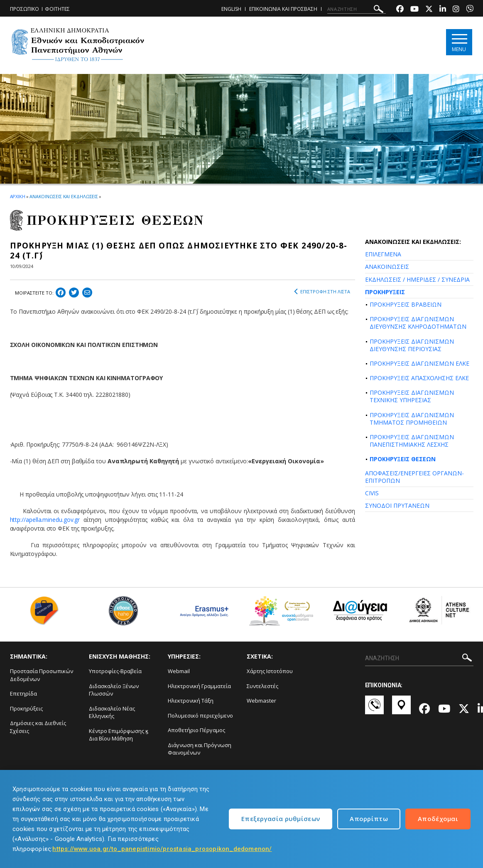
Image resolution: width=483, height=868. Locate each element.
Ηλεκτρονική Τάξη (191, 701)
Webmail (179, 671)
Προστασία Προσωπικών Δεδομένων (42, 675)
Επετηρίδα (23, 693)
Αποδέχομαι (438, 819)
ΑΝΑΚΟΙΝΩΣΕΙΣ (387, 267)
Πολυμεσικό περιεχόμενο (200, 716)
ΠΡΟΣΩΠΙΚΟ (25, 9)
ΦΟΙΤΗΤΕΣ (57, 9)
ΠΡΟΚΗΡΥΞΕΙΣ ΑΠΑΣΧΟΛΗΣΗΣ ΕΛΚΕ (419, 378)
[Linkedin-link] (443, 10)
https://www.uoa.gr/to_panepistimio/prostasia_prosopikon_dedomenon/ (162, 849)
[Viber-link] (470, 10)
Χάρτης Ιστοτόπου (270, 671)
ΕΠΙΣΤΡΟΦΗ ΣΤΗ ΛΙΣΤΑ (322, 292)
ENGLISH (231, 9)
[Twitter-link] (429, 10)
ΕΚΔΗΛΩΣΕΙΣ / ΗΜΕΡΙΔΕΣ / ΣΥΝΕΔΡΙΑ (417, 279)
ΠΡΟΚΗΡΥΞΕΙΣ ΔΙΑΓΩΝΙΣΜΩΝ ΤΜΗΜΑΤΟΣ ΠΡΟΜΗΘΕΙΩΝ (412, 419)
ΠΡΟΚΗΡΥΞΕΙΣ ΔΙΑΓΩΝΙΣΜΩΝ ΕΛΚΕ (419, 363)
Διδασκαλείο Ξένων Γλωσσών (114, 690)
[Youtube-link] (414, 10)
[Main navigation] (459, 42)
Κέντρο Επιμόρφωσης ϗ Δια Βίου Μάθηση (119, 735)
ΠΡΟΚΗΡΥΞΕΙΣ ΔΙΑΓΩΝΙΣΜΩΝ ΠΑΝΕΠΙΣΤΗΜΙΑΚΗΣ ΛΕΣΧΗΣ (412, 441)
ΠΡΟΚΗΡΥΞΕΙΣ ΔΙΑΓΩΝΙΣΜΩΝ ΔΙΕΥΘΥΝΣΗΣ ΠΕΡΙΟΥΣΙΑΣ (412, 345)
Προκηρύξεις (26, 708)
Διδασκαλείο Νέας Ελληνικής (112, 712)
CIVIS (372, 493)
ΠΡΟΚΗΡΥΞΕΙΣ (385, 292)
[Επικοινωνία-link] (374, 709)
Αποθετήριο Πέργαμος (196, 730)
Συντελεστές (262, 686)
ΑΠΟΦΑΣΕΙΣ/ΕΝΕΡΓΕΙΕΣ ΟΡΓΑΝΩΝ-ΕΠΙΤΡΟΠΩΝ (414, 477)
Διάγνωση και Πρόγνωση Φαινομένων (200, 749)
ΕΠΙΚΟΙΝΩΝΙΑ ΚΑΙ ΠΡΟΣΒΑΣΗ (283, 9)
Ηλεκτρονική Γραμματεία (199, 686)
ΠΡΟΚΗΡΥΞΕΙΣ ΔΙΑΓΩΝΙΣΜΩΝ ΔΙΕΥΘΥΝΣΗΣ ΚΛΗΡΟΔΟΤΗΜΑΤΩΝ (418, 323)
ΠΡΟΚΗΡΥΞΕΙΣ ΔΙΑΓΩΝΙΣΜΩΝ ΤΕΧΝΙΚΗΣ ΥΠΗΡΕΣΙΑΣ (412, 396)
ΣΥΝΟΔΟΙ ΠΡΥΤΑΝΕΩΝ (397, 505)
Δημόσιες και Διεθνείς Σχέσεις (38, 727)
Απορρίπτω (369, 819)
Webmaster (261, 701)
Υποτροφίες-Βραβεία (115, 671)
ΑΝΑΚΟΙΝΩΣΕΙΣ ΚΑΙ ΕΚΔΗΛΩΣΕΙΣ (64, 196)
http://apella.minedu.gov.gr (45, 520)
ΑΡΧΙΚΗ (18, 196)
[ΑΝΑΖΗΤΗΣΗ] (357, 9)
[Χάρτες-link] (401, 709)
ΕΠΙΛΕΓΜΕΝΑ (383, 254)
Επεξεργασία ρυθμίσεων (281, 819)
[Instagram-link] (456, 10)
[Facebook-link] (400, 10)
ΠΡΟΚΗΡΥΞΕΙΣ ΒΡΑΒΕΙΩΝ (406, 304)
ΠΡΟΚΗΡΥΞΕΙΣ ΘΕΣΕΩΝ (403, 459)
